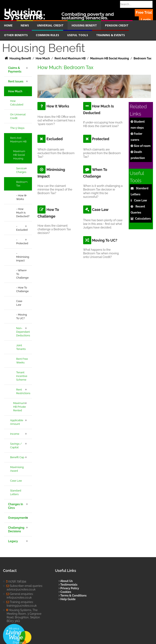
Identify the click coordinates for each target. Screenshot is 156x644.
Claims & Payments (15, 70)
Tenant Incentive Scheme (22, 376)
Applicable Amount (17, 422)
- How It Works (21, 197)
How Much (15, 91)
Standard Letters (16, 492)
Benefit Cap (17, 457)
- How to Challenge (22, 289)
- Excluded (22, 228)
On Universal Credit (18, 116)
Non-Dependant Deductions (23, 332)
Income (15, 434)
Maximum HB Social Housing (19, 155)
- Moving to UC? (22, 316)
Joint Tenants (21, 347)
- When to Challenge (22, 274)
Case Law (19, 303)
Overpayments (18, 518)
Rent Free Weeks (22, 361)
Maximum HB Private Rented (20, 407)
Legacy (13, 541)
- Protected (22, 241)
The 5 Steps (17, 128)
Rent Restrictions (23, 391)
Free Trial (144, 12)
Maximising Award (17, 469)
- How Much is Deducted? (23, 213)
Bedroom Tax (22, 184)
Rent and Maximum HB (18, 140)
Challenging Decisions (16, 529)
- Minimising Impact (23, 257)
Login (146, 20)
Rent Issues (16, 81)
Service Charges (21, 170)
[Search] (136, 4)
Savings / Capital (16, 446)
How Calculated (17, 103)
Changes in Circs (16, 506)
